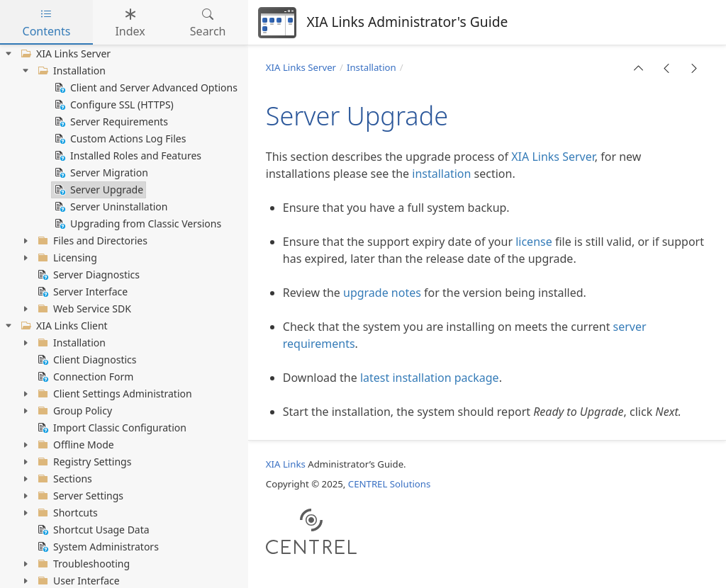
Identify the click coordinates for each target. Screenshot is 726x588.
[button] (639, 68)
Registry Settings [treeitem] (83, 462)
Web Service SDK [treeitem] (83, 309)
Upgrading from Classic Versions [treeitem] (136, 224)
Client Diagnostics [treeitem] (86, 360)
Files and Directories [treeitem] (91, 241)
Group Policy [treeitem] (73, 411)
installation (441, 174)
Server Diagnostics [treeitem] (87, 275)
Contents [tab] (47, 23)
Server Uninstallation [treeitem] (110, 207)
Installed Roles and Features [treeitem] (127, 156)
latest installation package (430, 378)
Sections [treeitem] (63, 479)
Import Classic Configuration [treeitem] (111, 428)
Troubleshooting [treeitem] (82, 564)
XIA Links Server (301, 67)
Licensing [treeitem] (66, 258)
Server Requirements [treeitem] (110, 122)
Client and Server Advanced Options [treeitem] (145, 88)
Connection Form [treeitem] (84, 377)
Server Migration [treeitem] (100, 173)
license (534, 242)
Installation (372, 67)
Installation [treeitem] (70, 71)
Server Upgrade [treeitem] (97, 190)
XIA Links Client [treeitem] (63, 326)
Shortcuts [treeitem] (66, 513)
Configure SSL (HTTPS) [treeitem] (113, 105)
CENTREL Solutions (390, 484)
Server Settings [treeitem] (79, 496)
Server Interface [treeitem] (81, 292)
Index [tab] (130, 23)
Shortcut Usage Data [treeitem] (92, 530)
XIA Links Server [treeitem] (64, 54)
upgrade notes (382, 293)
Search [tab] (208, 23)
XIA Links (286, 464)
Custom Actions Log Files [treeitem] (119, 139)
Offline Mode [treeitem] (74, 445)
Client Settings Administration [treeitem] (113, 394)
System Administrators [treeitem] (97, 547)
